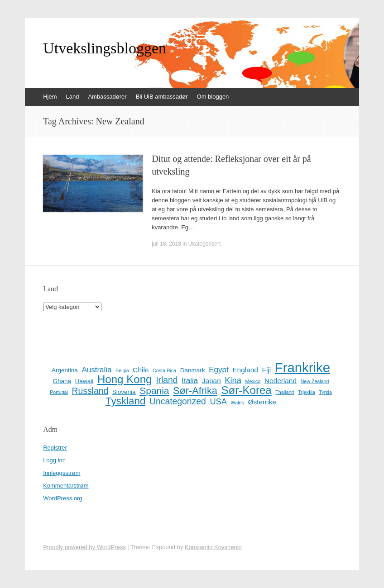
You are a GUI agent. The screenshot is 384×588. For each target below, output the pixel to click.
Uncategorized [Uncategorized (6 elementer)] (178, 401)
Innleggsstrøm (62, 473)
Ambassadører (107, 97)
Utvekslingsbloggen (105, 48)
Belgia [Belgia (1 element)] (122, 370)
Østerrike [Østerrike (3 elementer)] (262, 402)
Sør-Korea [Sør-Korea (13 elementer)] (247, 390)
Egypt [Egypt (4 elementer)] (218, 370)
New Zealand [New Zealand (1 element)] (315, 381)
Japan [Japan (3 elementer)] (211, 381)
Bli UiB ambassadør (162, 97)
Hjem (50, 97)
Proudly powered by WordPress (84, 547)
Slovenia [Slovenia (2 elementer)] (124, 392)
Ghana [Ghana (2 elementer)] (62, 381)
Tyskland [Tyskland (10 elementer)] (125, 401)
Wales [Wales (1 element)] (238, 403)
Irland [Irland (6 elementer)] (167, 380)
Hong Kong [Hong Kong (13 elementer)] (125, 379)
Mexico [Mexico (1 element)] (253, 381)
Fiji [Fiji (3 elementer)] (266, 370)
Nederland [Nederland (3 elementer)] (281, 381)
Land (72, 97)
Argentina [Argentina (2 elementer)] (65, 370)
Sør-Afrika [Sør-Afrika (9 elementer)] (195, 391)
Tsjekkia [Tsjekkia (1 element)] (307, 392)
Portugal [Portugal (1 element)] (59, 392)
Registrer (55, 448)
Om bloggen (213, 97)
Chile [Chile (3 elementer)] (141, 370)
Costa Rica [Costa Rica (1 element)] (164, 370)
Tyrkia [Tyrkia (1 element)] (325, 392)
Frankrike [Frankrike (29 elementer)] (302, 368)
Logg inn (54, 460)
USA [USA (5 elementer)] (218, 402)
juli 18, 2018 (166, 244)
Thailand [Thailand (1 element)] (285, 392)
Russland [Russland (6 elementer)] (90, 391)
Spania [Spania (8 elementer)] (154, 391)
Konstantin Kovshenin (213, 547)
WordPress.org (62, 498)
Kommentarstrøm (66, 486)
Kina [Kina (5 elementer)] (233, 380)
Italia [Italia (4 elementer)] (190, 381)
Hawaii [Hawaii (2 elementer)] (84, 381)
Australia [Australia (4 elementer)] (96, 370)
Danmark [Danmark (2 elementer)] (193, 370)
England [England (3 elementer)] (245, 370)
